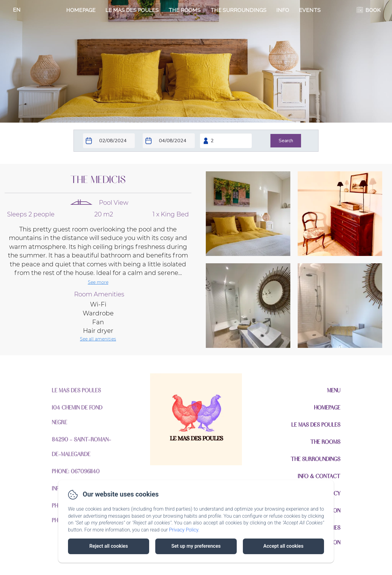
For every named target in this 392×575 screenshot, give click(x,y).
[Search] (286, 141)
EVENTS (310, 10)
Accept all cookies (283, 546)
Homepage (81, 10)
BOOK (373, 10)
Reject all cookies (109, 546)
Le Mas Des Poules (132, 10)
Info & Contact (319, 476)
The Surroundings (238, 10)
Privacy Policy (184, 530)
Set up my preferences (196, 546)
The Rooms (185, 10)
